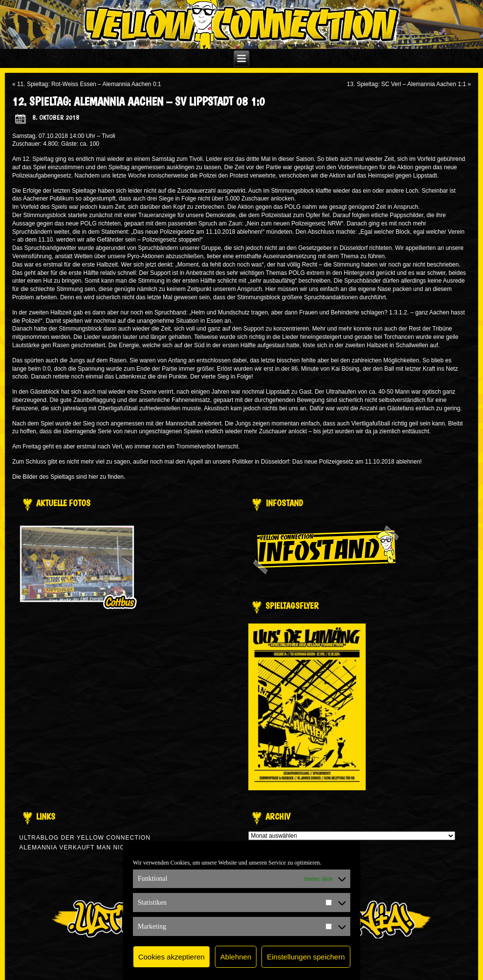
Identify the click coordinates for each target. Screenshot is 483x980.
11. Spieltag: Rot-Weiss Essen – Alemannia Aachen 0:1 (89, 84)
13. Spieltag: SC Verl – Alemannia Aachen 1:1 (407, 84)
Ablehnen (236, 957)
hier (93, 477)
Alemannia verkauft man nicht (76, 847)
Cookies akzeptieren (172, 957)
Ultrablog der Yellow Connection (85, 838)
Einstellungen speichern (306, 957)
